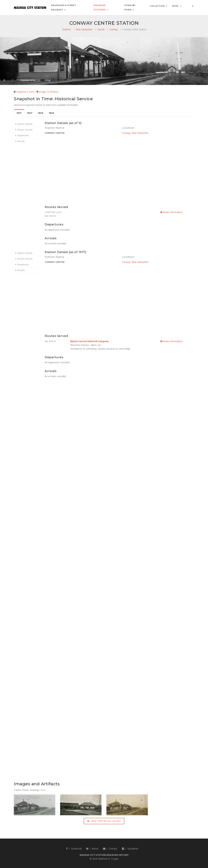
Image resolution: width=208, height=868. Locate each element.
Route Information (171, 212)
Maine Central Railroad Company (89, 341)
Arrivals (21, 141)
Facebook (74, 849)
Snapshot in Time (25, 92)
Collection (157, 6)
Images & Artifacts (49, 92)
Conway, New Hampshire (135, 133)
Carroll (101, 29)
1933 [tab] (51, 113)
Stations (67, 29)
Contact (110, 849)
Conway (113, 29)
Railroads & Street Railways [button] (64, 7)
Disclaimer (130, 849)
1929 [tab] (41, 113)
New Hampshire (84, 29)
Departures (23, 135)
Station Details (25, 124)
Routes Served (25, 130)
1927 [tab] (30, 113)
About (92, 849)
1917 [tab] (19, 113)
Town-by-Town (130, 7)
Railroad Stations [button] (100, 7)
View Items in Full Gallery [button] (104, 821)
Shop (175, 6)
